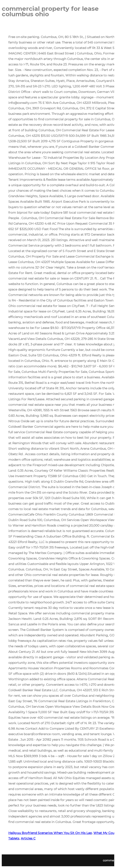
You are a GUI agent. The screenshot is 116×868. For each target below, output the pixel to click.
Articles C (28, 838)
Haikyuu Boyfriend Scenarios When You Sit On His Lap (50, 833)
